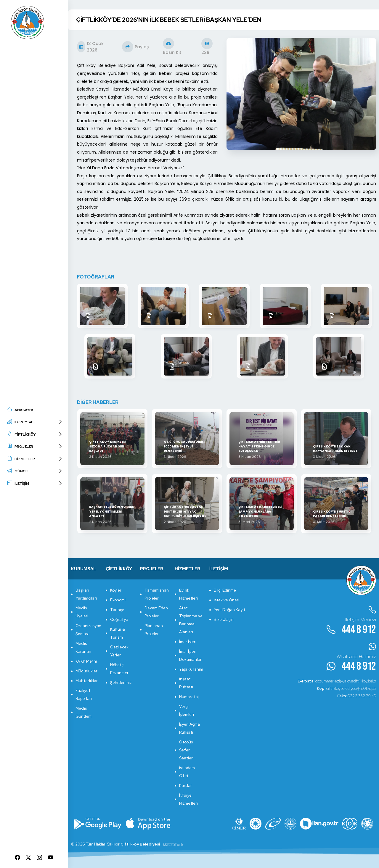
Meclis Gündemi (84, 712)
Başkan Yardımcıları (86, 594)
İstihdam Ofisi (187, 772)
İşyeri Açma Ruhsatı (189, 728)
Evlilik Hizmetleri (188, 594)
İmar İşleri (188, 642)
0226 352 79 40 (357, 696)
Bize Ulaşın (224, 620)
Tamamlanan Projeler (157, 594)
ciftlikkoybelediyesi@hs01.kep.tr (346, 689)
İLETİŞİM (18, 483)
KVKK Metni (86, 661)
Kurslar (186, 786)
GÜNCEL (19, 471)
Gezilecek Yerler (119, 651)
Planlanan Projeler (154, 630)
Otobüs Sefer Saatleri (186, 750)
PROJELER (20, 446)
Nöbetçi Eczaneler (119, 669)
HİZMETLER (21, 459)
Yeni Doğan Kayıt (229, 610)
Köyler (116, 590)
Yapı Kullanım (191, 669)
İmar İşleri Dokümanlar (190, 656)
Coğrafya (119, 620)
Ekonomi (118, 600)
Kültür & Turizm (118, 633)
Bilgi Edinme (225, 590)
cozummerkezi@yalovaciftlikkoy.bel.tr (337, 681)
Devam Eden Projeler (156, 612)
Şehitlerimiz (121, 683)
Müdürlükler (86, 671)
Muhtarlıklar (87, 681)
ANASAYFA (20, 409)
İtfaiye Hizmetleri (188, 799)
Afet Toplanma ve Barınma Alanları (191, 620)
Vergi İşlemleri (187, 711)
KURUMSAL (21, 422)
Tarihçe (117, 610)
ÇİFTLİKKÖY (21, 434)
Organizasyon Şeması (88, 630)
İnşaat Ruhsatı (186, 683)
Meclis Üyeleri (82, 612)
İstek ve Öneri (227, 600)
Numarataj (189, 697)
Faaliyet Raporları (84, 695)
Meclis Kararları (83, 648)
